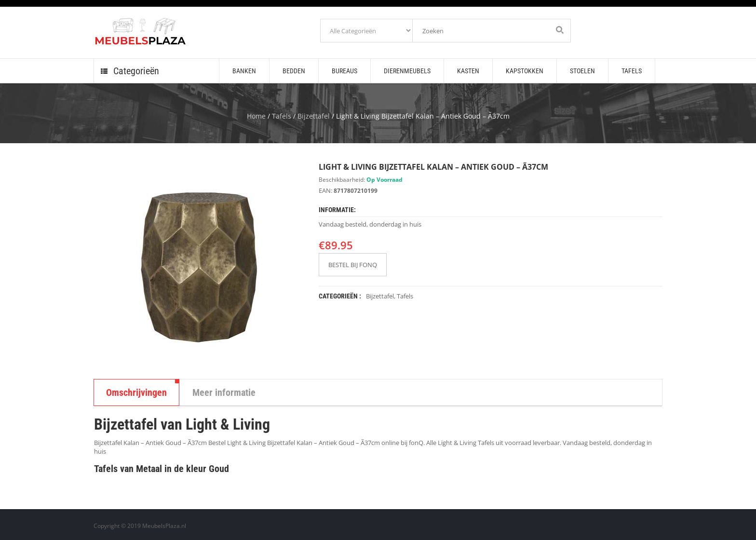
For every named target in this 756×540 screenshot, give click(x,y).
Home (256, 116)
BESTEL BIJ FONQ (353, 265)
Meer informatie (224, 392)
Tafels (282, 116)
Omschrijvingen (136, 392)
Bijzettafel (314, 116)
